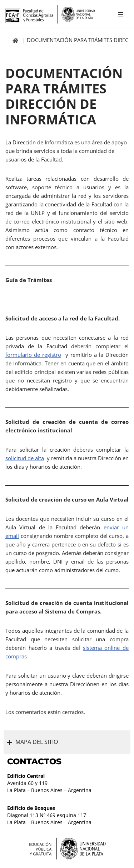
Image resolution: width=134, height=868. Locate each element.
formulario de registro (33, 355)
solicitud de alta (25, 458)
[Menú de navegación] (121, 14)
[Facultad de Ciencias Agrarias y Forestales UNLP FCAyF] (50, 14)
